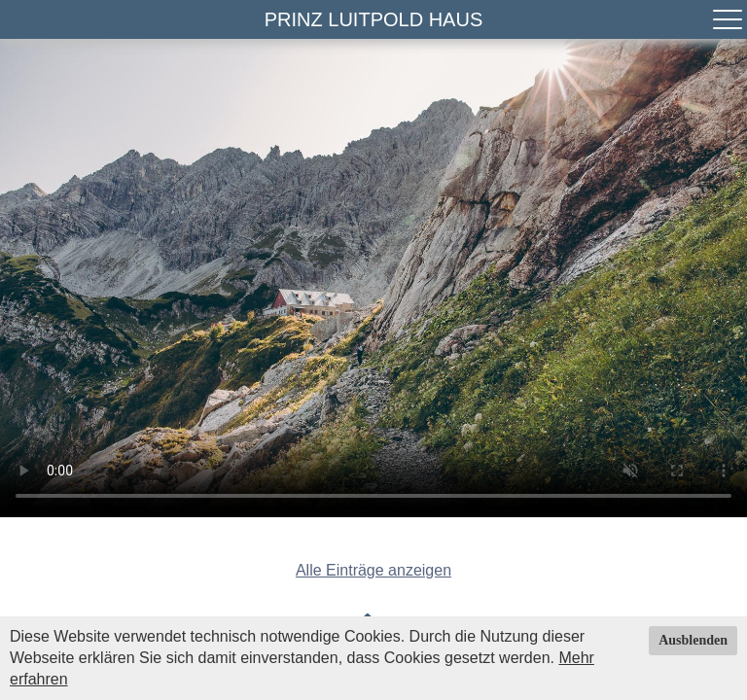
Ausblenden (693, 640)
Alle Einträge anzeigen (373, 570)
